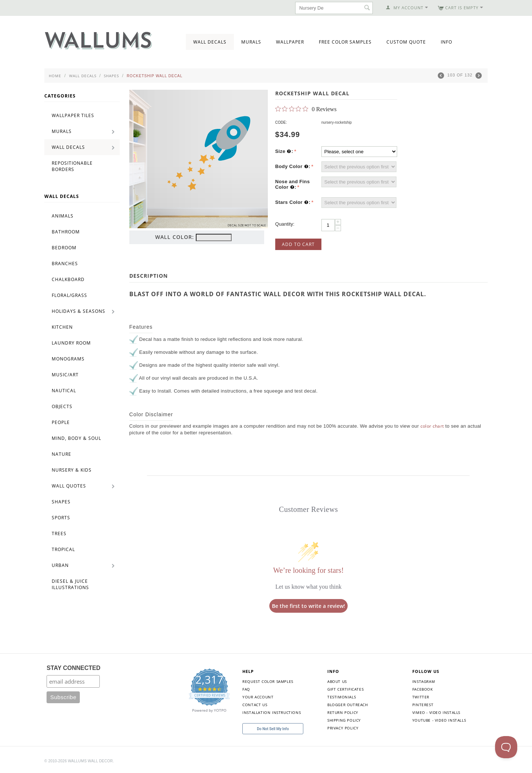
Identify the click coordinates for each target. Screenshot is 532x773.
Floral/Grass (69, 295)
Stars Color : (293, 202)
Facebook (423, 689)
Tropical (63, 549)
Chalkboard (68, 279)
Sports (61, 518)
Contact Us (255, 705)
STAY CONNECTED (74, 668)
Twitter (421, 697)
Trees (59, 533)
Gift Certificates (345, 689)
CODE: (281, 122)
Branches (65, 264)
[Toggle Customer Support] (506, 747)
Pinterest (423, 705)
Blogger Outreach (348, 705)
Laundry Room (71, 343)
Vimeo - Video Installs (436, 712)
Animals (63, 216)
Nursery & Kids (72, 470)
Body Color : (293, 167)
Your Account (258, 697)
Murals (251, 42)
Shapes (111, 76)
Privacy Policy (343, 728)
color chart (432, 426)
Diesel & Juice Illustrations (70, 584)
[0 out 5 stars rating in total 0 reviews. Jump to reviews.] (306, 109)
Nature (62, 454)
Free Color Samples (345, 42)
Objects (62, 406)
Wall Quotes (69, 486)
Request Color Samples (268, 681)
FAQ (246, 689)
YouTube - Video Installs (439, 720)
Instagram (424, 681)
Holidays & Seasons (79, 311)
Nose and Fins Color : (293, 184)
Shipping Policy (344, 720)
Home (55, 76)
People (61, 422)
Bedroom (64, 248)
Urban (60, 565)
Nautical (64, 391)
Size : (284, 151)
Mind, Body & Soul (76, 438)
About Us (337, 681)
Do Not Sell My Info (273, 729)
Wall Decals (210, 42)
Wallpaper (290, 42)
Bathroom (66, 232)
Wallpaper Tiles (73, 115)
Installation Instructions (272, 712)
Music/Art (65, 375)
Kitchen (62, 327)
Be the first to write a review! (308, 606)
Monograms (68, 359)
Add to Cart (298, 244)
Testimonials (342, 697)
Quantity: (285, 224)
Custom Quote (406, 42)
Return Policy (343, 712)
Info (446, 42)
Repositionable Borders (72, 166)
